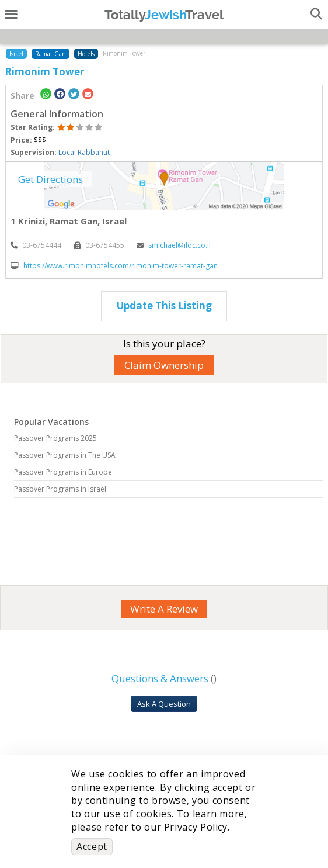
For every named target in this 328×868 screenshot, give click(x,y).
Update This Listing (164, 305)
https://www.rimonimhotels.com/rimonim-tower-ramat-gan (114, 266)
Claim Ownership (164, 365)
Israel (16, 54)
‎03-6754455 (99, 245)
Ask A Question (164, 704)
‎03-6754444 (36, 245)
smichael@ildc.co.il (174, 245)
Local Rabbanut (84, 152)
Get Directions (50, 179)
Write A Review (164, 609)
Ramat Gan (50, 54)
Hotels (86, 54)
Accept (92, 846)
